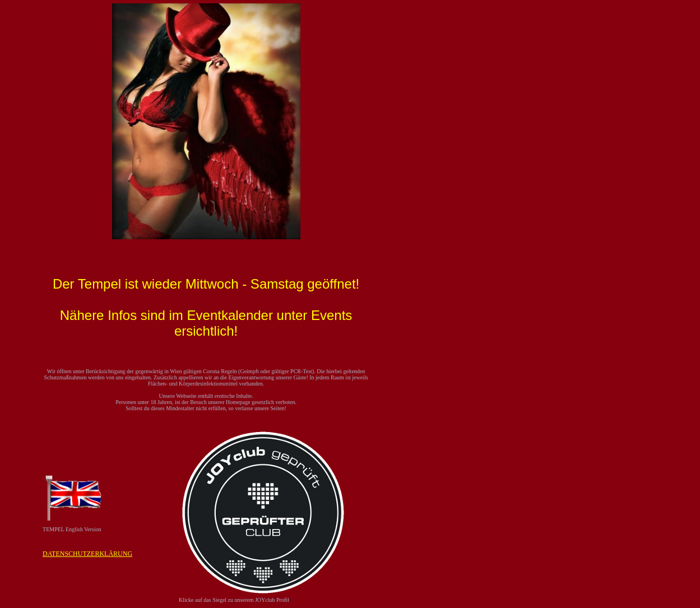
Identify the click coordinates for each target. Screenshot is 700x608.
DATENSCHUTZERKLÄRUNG (87, 554)
